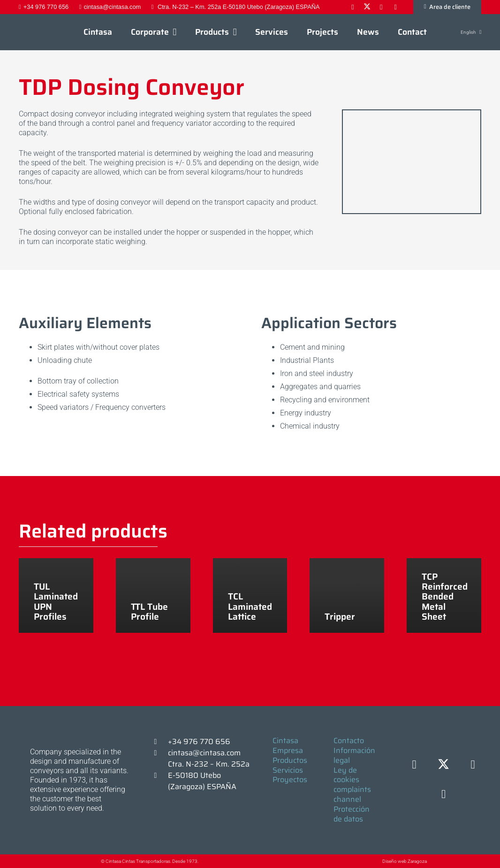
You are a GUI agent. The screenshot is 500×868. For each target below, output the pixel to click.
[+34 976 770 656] (160, 742)
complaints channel (352, 794)
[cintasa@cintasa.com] (160, 753)
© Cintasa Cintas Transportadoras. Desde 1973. (150, 861)
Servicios (288, 770)
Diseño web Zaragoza (405, 861)
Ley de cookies (346, 775)
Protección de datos (352, 814)
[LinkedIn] (473, 765)
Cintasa (285, 741)
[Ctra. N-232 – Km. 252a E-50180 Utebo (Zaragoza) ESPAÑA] (160, 776)
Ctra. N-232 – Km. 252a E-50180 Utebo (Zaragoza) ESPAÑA (209, 775)
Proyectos (290, 780)
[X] (443, 765)
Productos (290, 760)
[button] (173, 33)
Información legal (354, 755)
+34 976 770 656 (199, 741)
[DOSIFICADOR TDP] (412, 162)
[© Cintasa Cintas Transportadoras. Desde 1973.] (91, 861)
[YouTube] (443, 795)
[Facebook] (414, 765)
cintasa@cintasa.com (204, 753)
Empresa (288, 750)
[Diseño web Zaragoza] (360, 861)
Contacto (349, 741)
